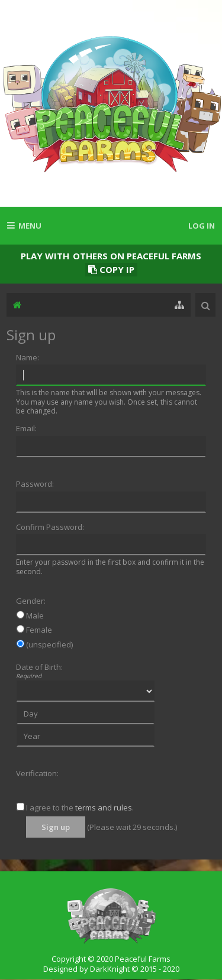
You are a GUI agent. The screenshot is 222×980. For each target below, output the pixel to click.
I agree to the (45, 808)
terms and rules (104, 808)
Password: (35, 484)
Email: (26, 428)
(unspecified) (45, 644)
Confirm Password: (50, 527)
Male (30, 616)
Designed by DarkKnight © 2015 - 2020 (111, 969)
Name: (28, 357)
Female (34, 630)
